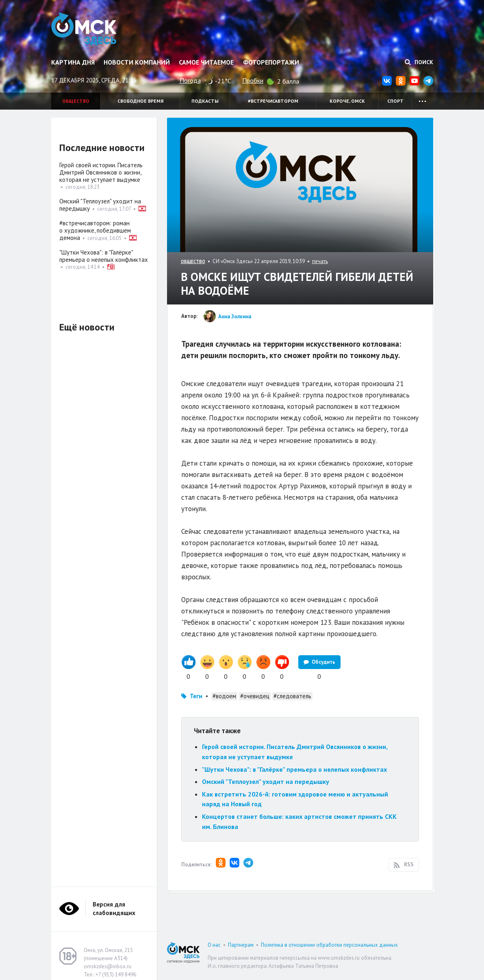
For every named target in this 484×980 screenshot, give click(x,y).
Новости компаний (137, 62)
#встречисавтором (273, 101)
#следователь (292, 696)
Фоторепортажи (271, 62)
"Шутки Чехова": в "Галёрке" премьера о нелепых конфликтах (294, 769)
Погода (190, 80)
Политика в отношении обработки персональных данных (329, 945)
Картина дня (73, 62)
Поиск (419, 62)
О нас (214, 945)
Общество (76, 101)
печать (320, 261)
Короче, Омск (347, 101)
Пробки (253, 80)
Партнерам (241, 945)
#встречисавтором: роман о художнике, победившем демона (95, 230)
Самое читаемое (206, 62)
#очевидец (255, 696)
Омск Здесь (85, 29)
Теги (196, 696)
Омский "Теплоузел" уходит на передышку (266, 781)
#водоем (224, 696)
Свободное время (140, 101)
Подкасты (205, 101)
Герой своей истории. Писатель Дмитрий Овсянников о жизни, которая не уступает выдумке (101, 172)
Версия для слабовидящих (114, 909)
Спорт (395, 101)
